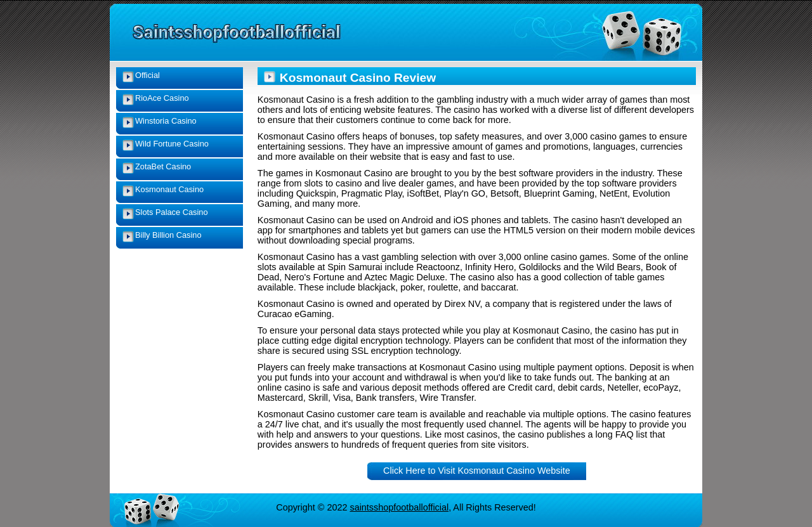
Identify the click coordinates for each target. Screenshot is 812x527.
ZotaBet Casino (163, 166)
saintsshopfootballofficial (399, 507)
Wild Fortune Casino (172, 144)
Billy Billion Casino (168, 235)
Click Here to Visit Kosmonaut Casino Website (477, 471)
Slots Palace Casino (172, 212)
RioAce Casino (162, 98)
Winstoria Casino (166, 121)
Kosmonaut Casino (169, 189)
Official (147, 75)
